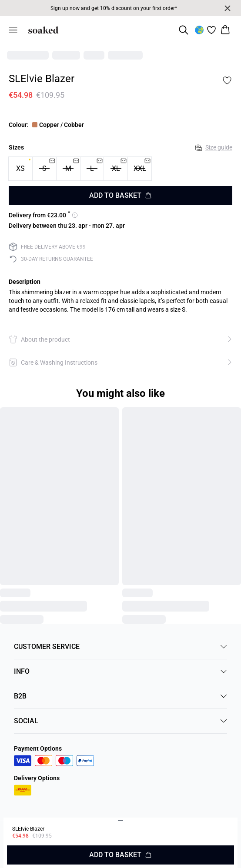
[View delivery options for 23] (43, 215)
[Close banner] (228, 8)
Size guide (214, 147)
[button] (120, 339)
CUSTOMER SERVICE (120, 647)
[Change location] (199, 30)
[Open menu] (13, 30)
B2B (120, 696)
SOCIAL (120, 721)
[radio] (20, 169)
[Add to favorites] (227, 80)
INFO (120, 671)
